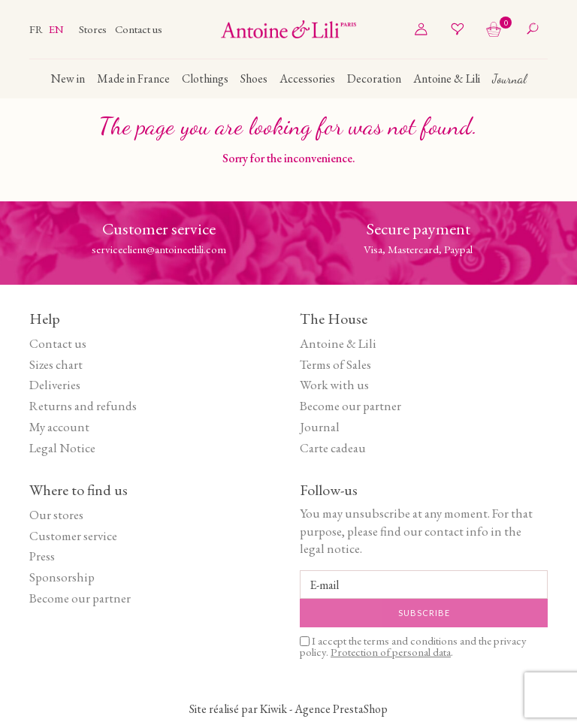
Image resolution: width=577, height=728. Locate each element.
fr (37, 29)
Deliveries (55, 385)
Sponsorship (62, 577)
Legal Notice (62, 448)
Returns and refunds (83, 406)
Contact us (139, 29)
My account (59, 427)
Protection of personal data (391, 652)
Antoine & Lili (338, 343)
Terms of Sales (335, 364)
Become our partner (350, 406)
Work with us (334, 385)
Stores (94, 29)
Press (42, 556)
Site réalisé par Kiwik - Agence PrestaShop (288, 709)
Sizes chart (56, 364)
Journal (320, 427)
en (56, 29)
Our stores (56, 515)
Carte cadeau (333, 448)
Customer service (73, 536)
